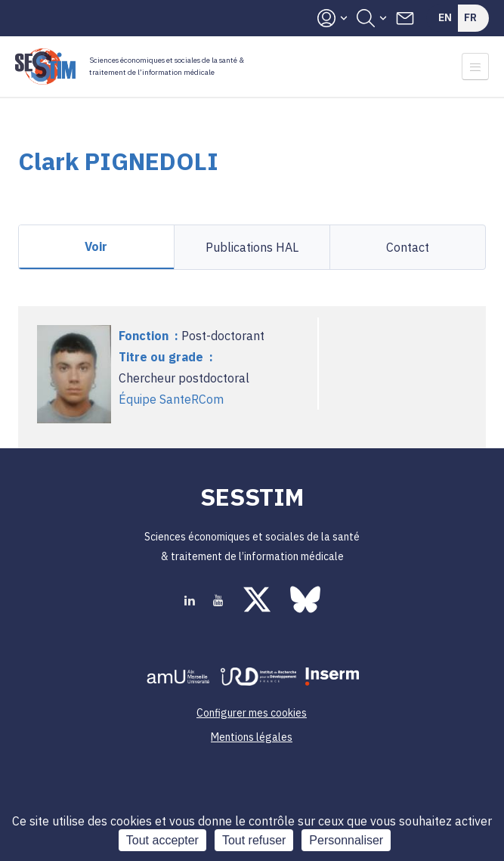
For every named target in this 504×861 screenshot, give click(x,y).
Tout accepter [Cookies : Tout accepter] (162, 840)
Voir (96, 246)
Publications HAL (252, 247)
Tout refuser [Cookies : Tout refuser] (254, 840)
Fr (470, 17)
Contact (408, 247)
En (445, 17)
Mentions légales (252, 737)
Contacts (405, 18)
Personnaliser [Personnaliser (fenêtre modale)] (346, 840)
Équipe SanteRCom (171, 399)
